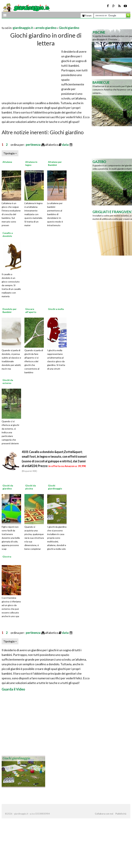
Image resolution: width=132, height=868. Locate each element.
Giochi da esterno (8, 382)
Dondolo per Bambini (10, 310)
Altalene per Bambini (55, 163)
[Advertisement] (41, 24)
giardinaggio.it (23, 28)
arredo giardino (46, 28)
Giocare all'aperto (31, 310)
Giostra (7, 557)
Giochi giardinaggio (55, 487)
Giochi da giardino (8, 487)
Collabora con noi (104, 814)
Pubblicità (121, 814)
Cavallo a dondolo (8, 234)
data (66, 145)
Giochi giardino (69, 28)
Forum (87, 16)
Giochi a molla (56, 309)
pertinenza (33, 145)
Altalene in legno (31, 163)
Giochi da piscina (31, 487)
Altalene (7, 162)
